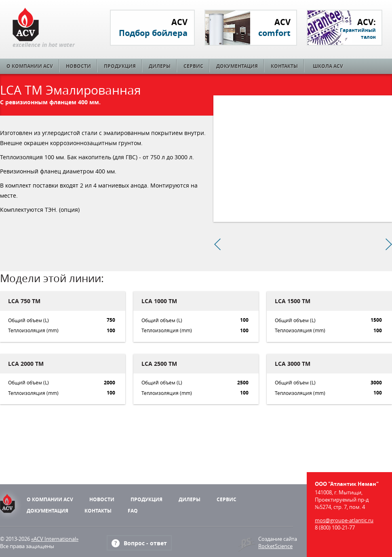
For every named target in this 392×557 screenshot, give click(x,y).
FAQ (133, 511)
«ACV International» (55, 539)
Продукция (120, 66)
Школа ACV (328, 66)
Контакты (284, 66)
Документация (237, 66)
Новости (78, 66)
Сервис (193, 66)
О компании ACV (30, 66)
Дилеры (160, 66)
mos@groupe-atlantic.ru (344, 520)
